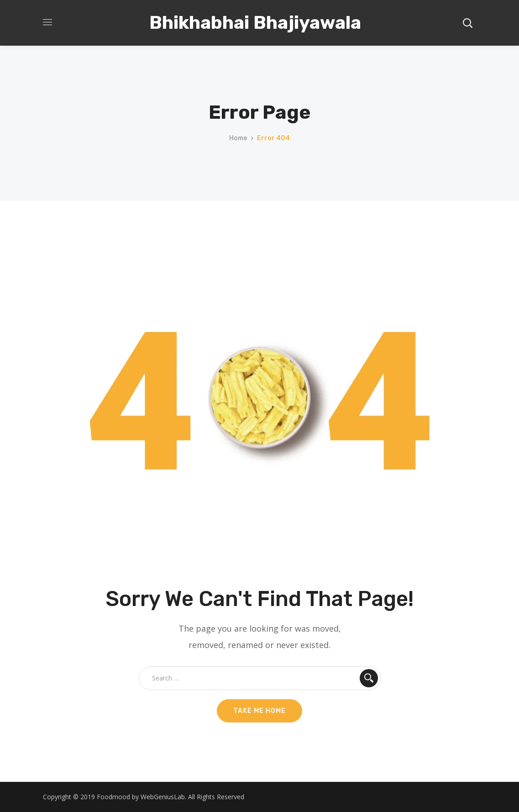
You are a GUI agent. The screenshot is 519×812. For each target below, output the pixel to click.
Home (238, 138)
